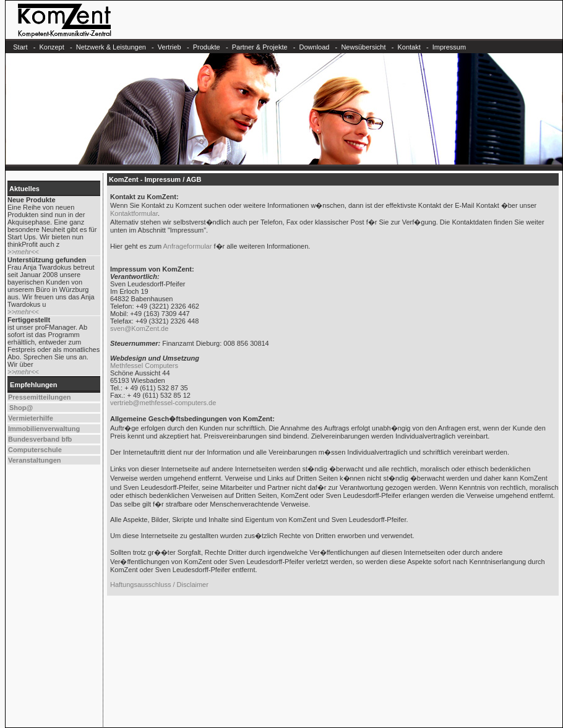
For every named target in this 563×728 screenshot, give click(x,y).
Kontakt (409, 47)
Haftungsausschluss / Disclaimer (159, 585)
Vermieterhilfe (31, 418)
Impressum (449, 47)
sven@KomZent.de (139, 328)
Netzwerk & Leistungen (111, 47)
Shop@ (21, 408)
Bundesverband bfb (40, 439)
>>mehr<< (23, 252)
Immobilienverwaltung (44, 429)
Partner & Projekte (260, 47)
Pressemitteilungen (39, 397)
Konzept (51, 47)
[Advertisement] (333, 665)
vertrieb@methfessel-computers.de (163, 403)
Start (20, 47)
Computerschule (35, 450)
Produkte (207, 47)
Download (315, 47)
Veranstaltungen (35, 460)
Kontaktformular (134, 213)
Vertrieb (170, 47)
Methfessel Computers (144, 366)
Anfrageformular (188, 246)
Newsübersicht (363, 47)
